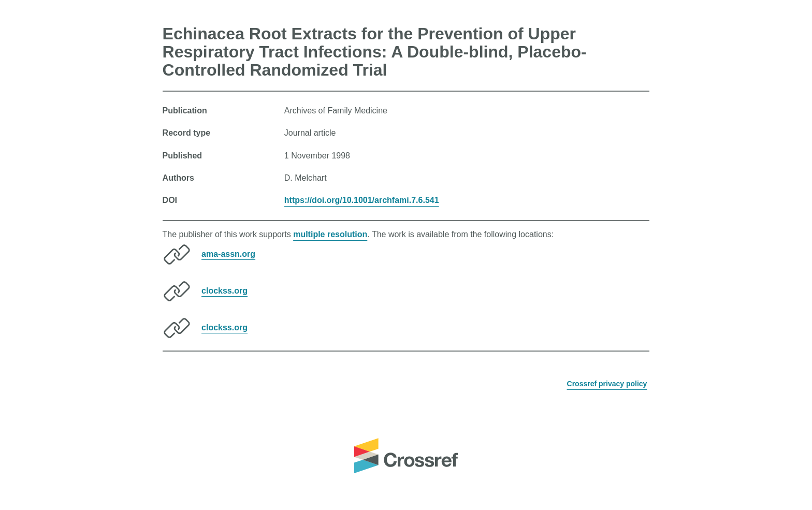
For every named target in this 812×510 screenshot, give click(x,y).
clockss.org (224, 290)
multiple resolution (330, 234)
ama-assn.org (228, 253)
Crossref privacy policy (607, 384)
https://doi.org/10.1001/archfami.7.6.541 (362, 200)
